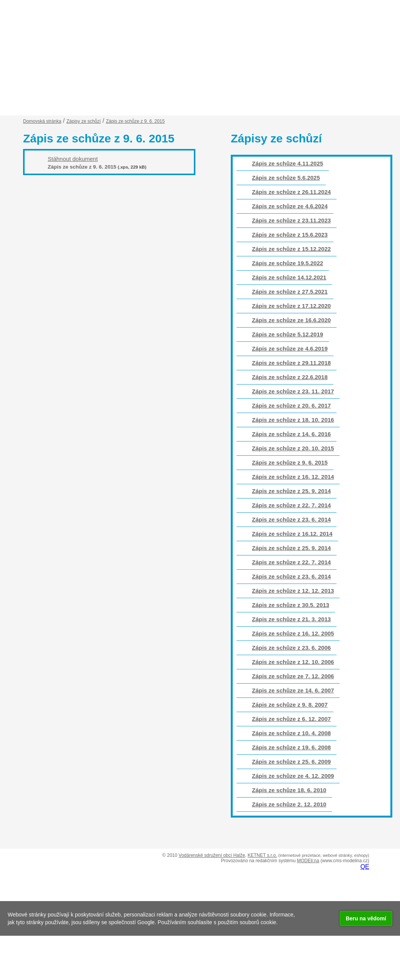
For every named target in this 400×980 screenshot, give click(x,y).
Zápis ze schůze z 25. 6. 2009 (291, 762)
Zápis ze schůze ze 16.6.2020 (291, 320)
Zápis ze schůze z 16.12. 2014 (292, 534)
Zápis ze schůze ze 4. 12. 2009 (293, 776)
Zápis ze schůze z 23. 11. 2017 (293, 391)
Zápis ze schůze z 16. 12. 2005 (293, 633)
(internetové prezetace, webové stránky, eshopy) (324, 855)
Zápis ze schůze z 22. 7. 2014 (291, 505)
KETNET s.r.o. (262, 855)
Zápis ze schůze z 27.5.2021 (290, 292)
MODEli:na (308, 861)
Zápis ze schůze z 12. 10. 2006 (293, 662)
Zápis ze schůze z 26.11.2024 (291, 192)
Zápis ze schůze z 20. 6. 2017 (291, 406)
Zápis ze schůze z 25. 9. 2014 (291, 491)
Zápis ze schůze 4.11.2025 (287, 163)
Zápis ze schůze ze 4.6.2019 (290, 349)
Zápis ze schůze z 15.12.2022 (291, 249)
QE (365, 867)
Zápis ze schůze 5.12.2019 (287, 334)
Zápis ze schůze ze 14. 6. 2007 (293, 690)
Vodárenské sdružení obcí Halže (212, 855)
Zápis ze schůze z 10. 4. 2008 (291, 733)
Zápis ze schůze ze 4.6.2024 (290, 206)
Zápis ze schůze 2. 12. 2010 (289, 804)
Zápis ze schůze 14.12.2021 (289, 277)
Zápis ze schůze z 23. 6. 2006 (291, 648)
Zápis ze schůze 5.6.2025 (286, 178)
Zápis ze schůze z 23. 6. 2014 (291, 519)
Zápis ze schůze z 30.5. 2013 (291, 605)
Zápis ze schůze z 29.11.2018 (291, 363)
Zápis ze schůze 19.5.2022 (287, 263)
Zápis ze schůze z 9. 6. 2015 (290, 462)
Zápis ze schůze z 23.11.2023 (291, 220)
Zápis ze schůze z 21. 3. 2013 (291, 619)
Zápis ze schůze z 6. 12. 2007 (291, 719)
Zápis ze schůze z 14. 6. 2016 (291, 434)
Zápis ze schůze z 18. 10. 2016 (293, 420)
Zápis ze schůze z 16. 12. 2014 (293, 477)
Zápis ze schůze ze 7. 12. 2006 (293, 676)
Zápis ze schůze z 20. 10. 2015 (293, 448)
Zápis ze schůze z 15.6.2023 (290, 235)
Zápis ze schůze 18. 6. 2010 (289, 790)
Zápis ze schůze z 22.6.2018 (290, 377)
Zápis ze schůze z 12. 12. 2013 (293, 591)
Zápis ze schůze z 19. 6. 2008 (291, 747)
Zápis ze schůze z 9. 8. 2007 (290, 705)
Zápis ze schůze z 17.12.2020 (291, 306)
